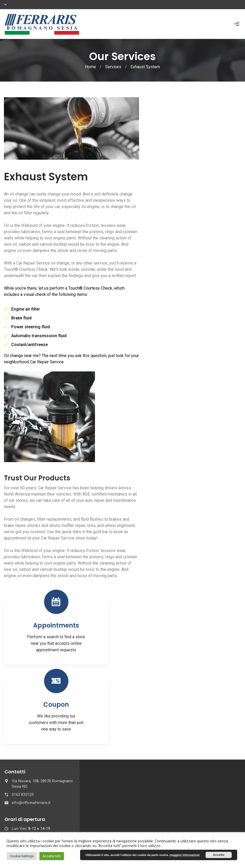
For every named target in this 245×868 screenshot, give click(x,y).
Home (91, 67)
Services (113, 67)
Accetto (219, 855)
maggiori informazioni (185, 855)
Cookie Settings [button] (22, 856)
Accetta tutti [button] (52, 856)
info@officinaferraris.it (31, 803)
